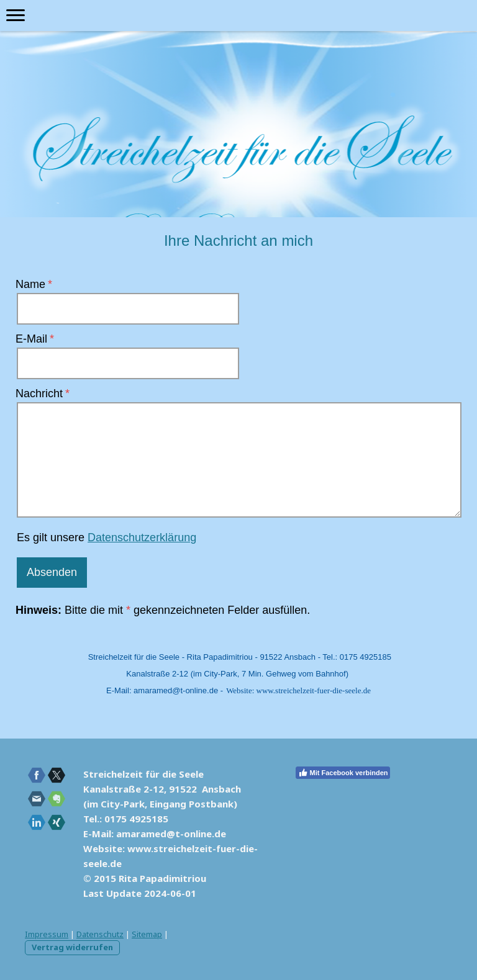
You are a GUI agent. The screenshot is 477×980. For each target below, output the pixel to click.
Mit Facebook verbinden (343, 773)
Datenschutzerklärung (142, 537)
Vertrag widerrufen (72, 947)
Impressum (47, 934)
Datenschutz (100, 934)
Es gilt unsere (107, 537)
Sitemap (147, 934)
